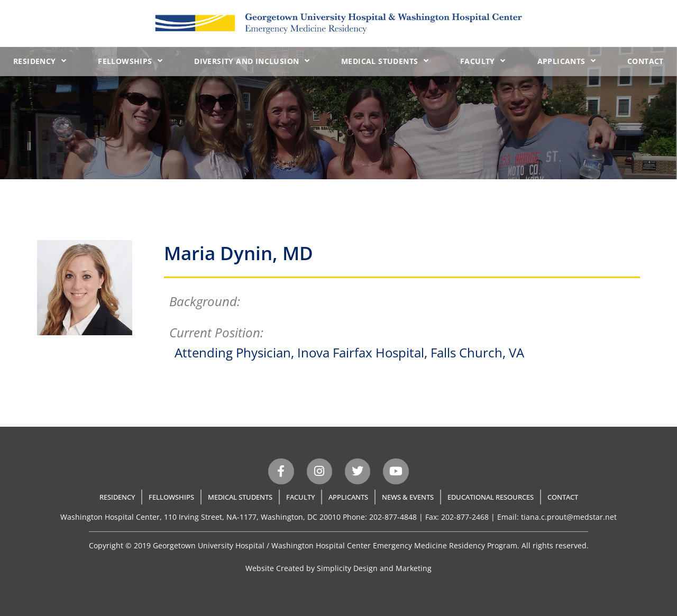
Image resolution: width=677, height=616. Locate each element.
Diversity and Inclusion (252, 61)
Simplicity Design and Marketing (374, 568)
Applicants (566, 61)
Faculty (483, 61)
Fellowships (130, 61)
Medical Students (385, 61)
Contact (646, 61)
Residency (40, 61)
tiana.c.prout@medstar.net (569, 517)
